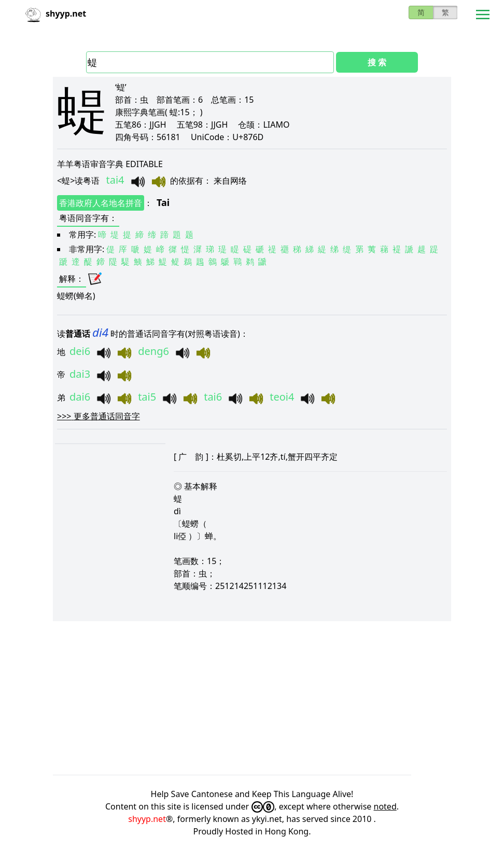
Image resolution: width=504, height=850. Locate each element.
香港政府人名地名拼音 (101, 203)
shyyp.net (147, 819)
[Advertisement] (252, 698)
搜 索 (377, 62)
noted (385, 806)
